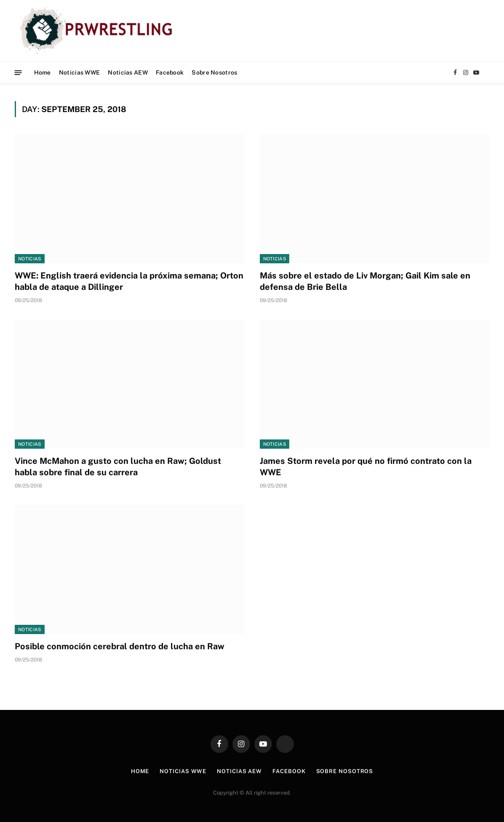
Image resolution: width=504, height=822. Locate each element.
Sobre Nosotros (214, 72)
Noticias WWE (79, 72)
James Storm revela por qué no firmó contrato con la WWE (366, 467)
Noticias (30, 259)
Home (43, 72)
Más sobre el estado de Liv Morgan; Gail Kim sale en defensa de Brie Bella (365, 281)
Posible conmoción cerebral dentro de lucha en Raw (120, 646)
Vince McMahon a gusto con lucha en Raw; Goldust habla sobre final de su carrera (118, 467)
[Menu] (18, 72)
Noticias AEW (128, 72)
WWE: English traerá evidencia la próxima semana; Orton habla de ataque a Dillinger (129, 281)
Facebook (170, 72)
